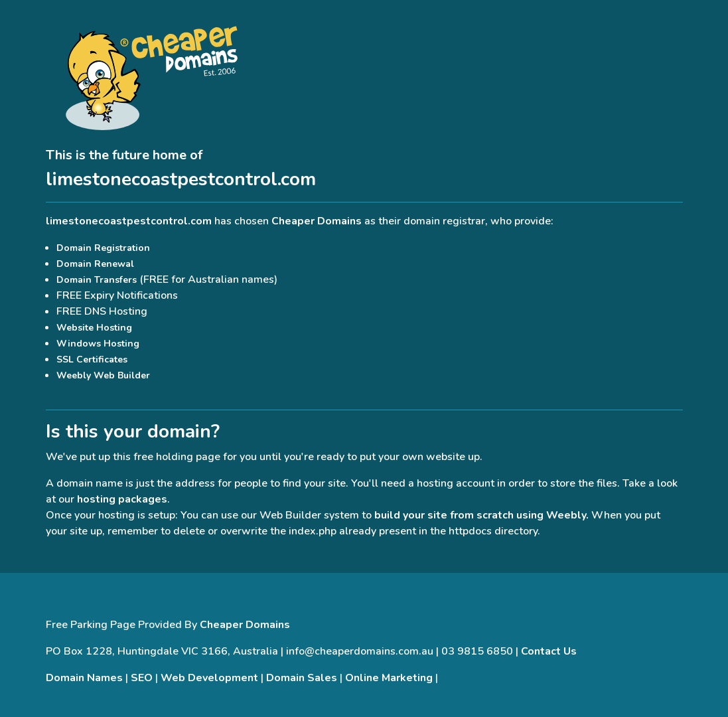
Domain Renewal (95, 264)
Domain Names (84, 678)
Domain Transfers (97, 280)
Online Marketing (389, 678)
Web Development (209, 678)
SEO (142, 678)
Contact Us (549, 651)
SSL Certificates (92, 359)
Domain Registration (103, 248)
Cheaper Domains (317, 221)
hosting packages (122, 499)
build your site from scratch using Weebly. (481, 515)
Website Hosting (94, 328)
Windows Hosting (98, 344)
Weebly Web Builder (103, 375)
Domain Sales (302, 678)
